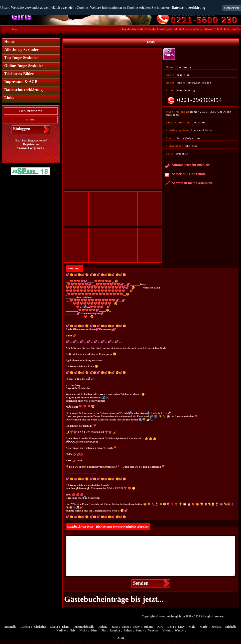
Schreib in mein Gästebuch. (189, 184)
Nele (73, 630)
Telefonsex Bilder (19, 74)
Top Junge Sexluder (21, 58)
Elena (66, 627)
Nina (94, 630)
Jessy (136, 627)
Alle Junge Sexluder (21, 50)
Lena (171, 627)
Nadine (61, 630)
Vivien (166, 630)
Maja (192, 627)
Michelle (231, 627)
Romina (115, 630)
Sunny (140, 630)
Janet (125, 627)
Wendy (179, 630)
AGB (120, 638)
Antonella (10, 627)
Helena (103, 627)
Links (9, 98)
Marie (204, 627)
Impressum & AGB (21, 82)
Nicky (83, 630)
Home (9, 42)
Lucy (181, 627)
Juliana (149, 627)
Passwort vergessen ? (31, 148)
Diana (54, 627)
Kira (160, 627)
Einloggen (22, 129)
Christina (40, 627)
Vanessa (153, 630)
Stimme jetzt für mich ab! (187, 166)
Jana (115, 627)
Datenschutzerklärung (188, 8)
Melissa (216, 627)
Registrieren (31, 144)
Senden (141, 583)
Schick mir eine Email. (185, 175)
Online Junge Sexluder (24, 66)
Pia (104, 630)
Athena (25, 627)
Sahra (128, 630)
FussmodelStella (84, 627)
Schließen (232, 8)
